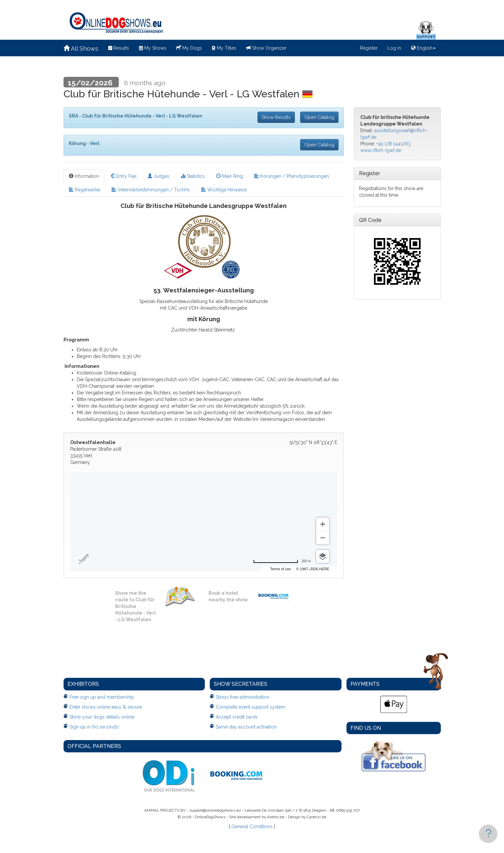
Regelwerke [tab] (85, 190)
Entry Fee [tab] (123, 176)
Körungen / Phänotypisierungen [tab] (292, 176)
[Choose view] (323, 556)
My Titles (224, 48)
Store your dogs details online (102, 717)
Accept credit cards (237, 717)
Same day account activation (246, 727)
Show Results (276, 117)
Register (369, 48)
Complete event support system (251, 707)
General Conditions (252, 827)
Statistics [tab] (193, 176)
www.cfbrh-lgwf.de (381, 150)
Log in (394, 48)
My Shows (153, 48)
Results (119, 48)
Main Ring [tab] (229, 176)
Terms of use (280, 569)
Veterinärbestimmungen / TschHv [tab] (151, 190)
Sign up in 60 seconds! (94, 727)
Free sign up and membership (102, 697)
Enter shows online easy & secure (106, 707)
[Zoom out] (323, 538)
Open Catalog (319, 117)
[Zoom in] (323, 524)
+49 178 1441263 (393, 144)
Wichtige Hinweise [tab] (224, 190)
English (423, 48)
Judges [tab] (159, 176)
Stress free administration (243, 697)
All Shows (81, 49)
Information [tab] (84, 176)
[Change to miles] (282, 561)
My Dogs (189, 47)
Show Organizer (266, 48)
